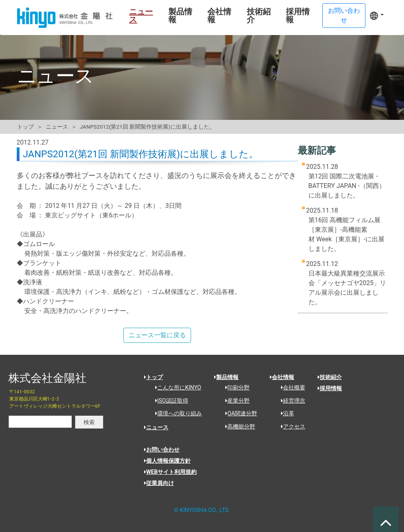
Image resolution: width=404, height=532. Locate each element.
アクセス (290, 426)
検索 (89, 422)
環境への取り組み (176, 413)
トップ (25, 127)
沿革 (285, 413)
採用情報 (296, 16)
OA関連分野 (238, 413)
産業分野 (235, 401)
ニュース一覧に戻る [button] (157, 335)
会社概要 (290, 387)
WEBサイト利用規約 (170, 472)
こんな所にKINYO (175, 387)
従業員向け (159, 483)
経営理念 (290, 401)
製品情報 (177, 16)
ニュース (137, 16)
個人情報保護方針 (167, 461)
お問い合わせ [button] (343, 15)
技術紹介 (256, 16)
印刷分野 (235, 387)
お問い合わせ (162, 450)
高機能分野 (237, 426)
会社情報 (217, 16)
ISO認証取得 (169, 401)
